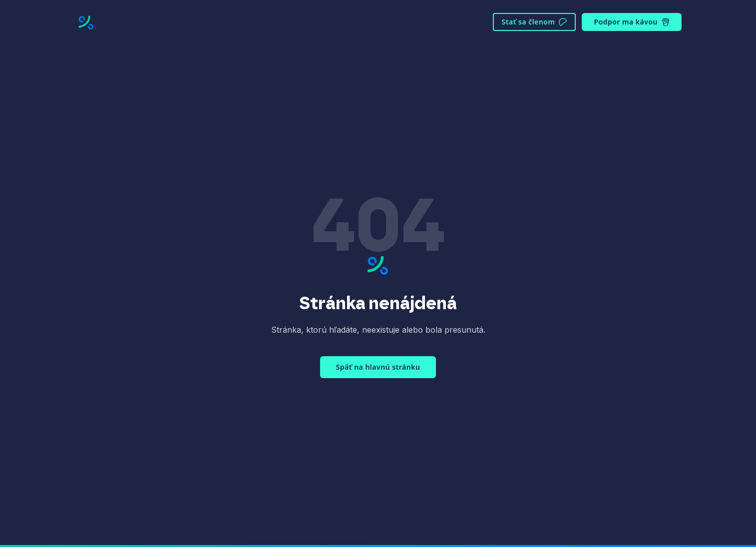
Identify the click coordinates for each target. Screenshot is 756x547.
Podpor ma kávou (632, 22)
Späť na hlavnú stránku (378, 367)
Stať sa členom (535, 22)
